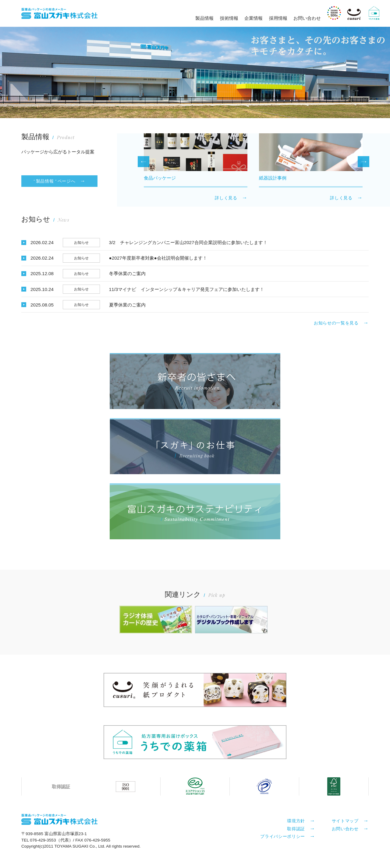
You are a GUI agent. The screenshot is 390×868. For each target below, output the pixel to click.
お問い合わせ (307, 18)
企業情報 (253, 18)
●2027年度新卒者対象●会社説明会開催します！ (158, 258)
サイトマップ (345, 821)
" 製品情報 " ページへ (54, 181)
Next (363, 162)
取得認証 (296, 828)
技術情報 (229, 18)
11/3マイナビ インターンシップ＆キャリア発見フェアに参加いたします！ (187, 289)
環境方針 (296, 821)
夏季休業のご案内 (127, 305)
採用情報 (278, 18)
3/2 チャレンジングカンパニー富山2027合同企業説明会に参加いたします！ (188, 242)
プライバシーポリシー (283, 836)
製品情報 (204, 18)
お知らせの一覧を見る (336, 323)
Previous (144, 162)
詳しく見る (226, 198)
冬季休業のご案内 (127, 273)
